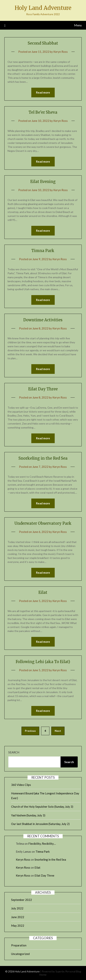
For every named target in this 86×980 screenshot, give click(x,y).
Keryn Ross (61, 52)
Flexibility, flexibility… (42, 844)
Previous (30, 731)
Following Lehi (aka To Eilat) (43, 662)
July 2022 (17, 908)
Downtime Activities (43, 320)
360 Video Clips (21, 785)
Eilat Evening (43, 182)
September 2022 (21, 900)
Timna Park (43, 251)
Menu (78, 25)
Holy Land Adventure (43, 8)
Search (14, 752)
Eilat (43, 592)
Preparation (19, 945)
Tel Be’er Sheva (43, 112)
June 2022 (18, 917)
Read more (43, 92)
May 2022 (18, 926)
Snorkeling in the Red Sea (43, 458)
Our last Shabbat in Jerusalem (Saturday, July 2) (40, 824)
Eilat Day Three (43, 389)
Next (58, 731)
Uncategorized (20, 954)
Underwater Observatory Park (43, 523)
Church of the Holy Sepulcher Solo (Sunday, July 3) (42, 807)
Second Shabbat (43, 43)
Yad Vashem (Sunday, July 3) (28, 815)
